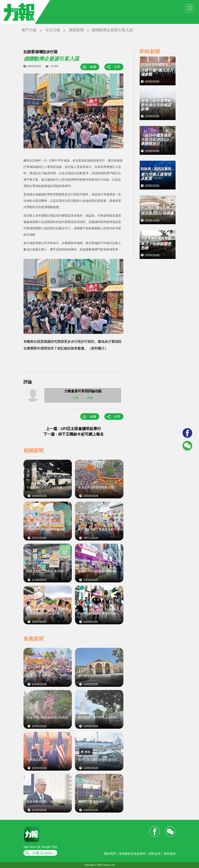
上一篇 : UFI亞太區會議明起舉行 (73, 429)
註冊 (75, 398)
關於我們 (110, 854)
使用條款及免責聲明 (132, 854)
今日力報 (53, 30)
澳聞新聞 (76, 30)
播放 (87, 752)
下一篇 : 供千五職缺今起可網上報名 (74, 434)
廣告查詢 (170, 854)
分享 (117, 67)
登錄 (90, 398)
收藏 (93, 67)
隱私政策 (155, 854)
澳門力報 (29, 30)
